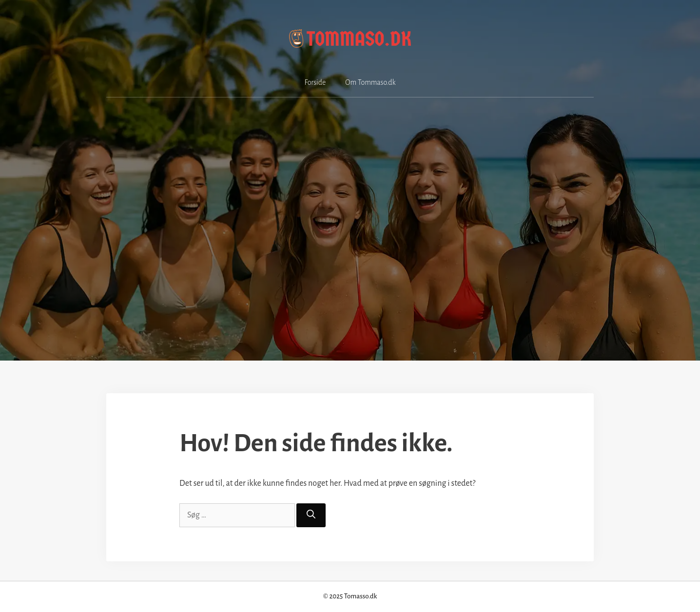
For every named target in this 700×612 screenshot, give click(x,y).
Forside (315, 82)
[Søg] (311, 515)
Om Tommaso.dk (370, 82)
